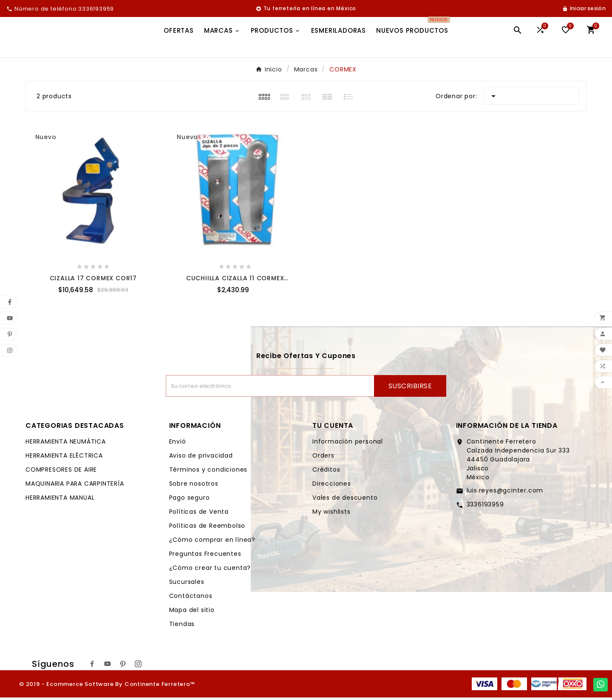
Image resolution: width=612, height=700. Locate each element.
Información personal (348, 444)
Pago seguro (190, 500)
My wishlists (331, 514)
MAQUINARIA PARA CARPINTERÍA (75, 486)
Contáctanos (191, 598)
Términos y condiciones (208, 472)
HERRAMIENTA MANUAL (60, 500)
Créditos (326, 472)
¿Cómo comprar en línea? (212, 542)
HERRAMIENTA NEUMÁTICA (66, 444)
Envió (178, 444)
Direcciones (332, 486)
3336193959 (485, 507)
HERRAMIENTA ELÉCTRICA (64, 458)
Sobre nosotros (194, 486)
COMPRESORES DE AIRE (61, 472)
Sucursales (187, 584)
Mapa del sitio (192, 612)
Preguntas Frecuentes (205, 556)
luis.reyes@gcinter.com (505, 493)
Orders (323, 458)
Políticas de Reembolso (207, 528)
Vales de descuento (345, 500)
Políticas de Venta (199, 514)
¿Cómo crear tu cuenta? (210, 570)
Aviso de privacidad (201, 458)
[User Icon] (584, 9)
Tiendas (182, 626)
